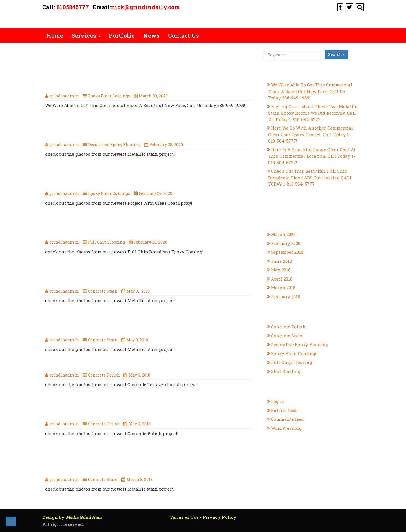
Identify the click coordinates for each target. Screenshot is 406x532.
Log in (278, 401)
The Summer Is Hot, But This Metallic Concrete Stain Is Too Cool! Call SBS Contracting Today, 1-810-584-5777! (147, 276)
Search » (336, 54)
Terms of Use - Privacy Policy (203, 517)
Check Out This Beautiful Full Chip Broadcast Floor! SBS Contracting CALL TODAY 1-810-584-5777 (148, 227)
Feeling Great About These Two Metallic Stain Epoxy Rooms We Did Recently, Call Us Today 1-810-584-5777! (148, 129)
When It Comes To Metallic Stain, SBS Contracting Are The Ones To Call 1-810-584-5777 (143, 325)
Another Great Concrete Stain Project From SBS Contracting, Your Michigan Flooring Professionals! (138, 461)
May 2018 (281, 270)
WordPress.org (286, 428)
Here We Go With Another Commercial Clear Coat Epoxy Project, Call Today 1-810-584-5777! (311, 134)
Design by (72, 517)
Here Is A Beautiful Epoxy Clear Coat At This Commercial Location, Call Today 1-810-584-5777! (136, 178)
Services (86, 35)
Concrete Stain (103, 291)
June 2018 (282, 261)
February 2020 (286, 243)
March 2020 (283, 234)
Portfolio (122, 35)
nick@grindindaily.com (145, 7)
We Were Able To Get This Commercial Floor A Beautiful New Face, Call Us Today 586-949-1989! (136, 81)
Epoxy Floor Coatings (109, 96)
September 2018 (287, 252)
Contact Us (184, 35)
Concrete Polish (104, 375)
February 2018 (286, 297)
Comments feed (287, 419)
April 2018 (282, 279)
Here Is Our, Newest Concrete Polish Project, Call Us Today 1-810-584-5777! (146, 409)
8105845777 (73, 7)
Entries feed (284, 410)
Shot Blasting (286, 371)
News (151, 35)
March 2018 (283, 288)
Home (55, 35)
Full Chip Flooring (106, 242)
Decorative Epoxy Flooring (114, 145)
